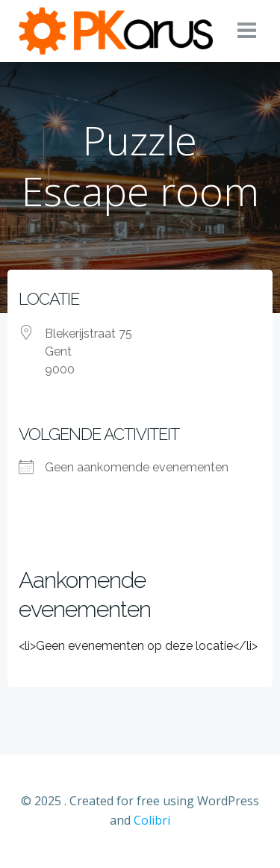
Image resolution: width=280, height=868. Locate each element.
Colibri (152, 820)
